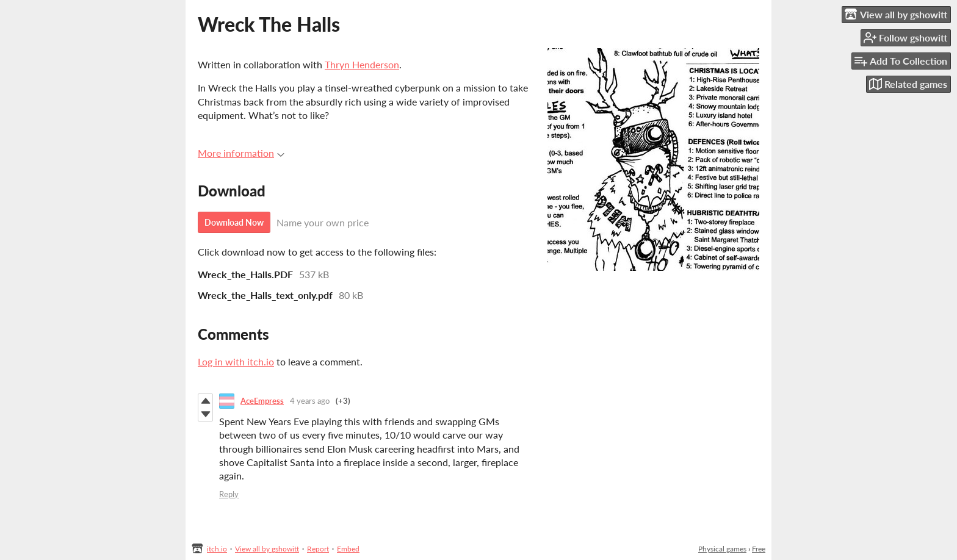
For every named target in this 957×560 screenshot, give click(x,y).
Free (759, 549)
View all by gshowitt (267, 549)
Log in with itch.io (236, 361)
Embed (348, 549)
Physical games (722, 549)
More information (241, 153)
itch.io (217, 549)
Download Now (234, 222)
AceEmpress (262, 401)
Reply (229, 494)
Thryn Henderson (362, 64)
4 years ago (310, 401)
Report (318, 549)
